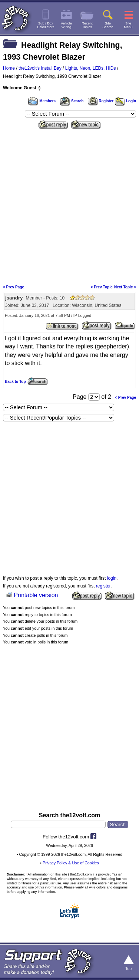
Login (125, 101)
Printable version (36, 595)
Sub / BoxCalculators (46, 25)
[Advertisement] (69, 204)
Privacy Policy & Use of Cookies (71, 863)
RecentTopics (87, 25)
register (103, 586)
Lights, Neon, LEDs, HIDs (91, 68)
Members (42, 101)
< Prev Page (14, 287)
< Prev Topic (102, 287)
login (112, 578)
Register (101, 101)
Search (72, 101)
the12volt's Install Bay (40, 68)
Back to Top (15, 382)
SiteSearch (108, 25)
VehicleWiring (66, 25)
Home (9, 68)
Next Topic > (125, 287)
